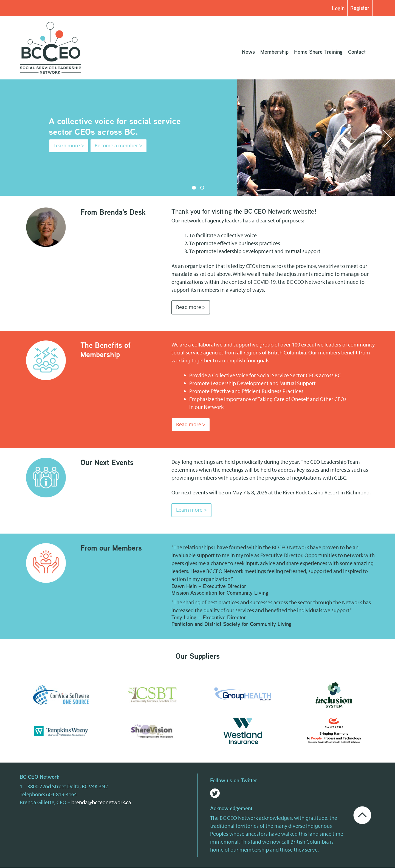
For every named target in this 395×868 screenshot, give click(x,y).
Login (338, 8)
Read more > (191, 307)
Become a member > (119, 146)
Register (360, 8)
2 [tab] (202, 188)
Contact (357, 52)
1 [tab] (194, 188)
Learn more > (69, 146)
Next (387, 139)
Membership (274, 52)
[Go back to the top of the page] (362, 815)
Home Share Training (318, 52)
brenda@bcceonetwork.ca (101, 802)
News (248, 52)
